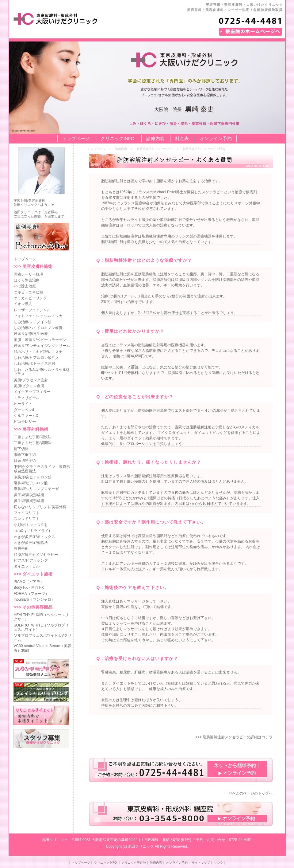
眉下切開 (21, 449)
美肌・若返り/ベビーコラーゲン (40, 340)
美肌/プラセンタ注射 (31, 380)
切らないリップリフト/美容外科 (40, 507)
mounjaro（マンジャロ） (34, 599)
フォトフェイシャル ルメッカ (38, 316)
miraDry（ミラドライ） (33, 531)
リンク (219, 863)
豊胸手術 (21, 548)
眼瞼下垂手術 (25, 455)
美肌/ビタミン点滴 (29, 386)
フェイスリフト (27, 513)
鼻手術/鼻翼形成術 (29, 501)
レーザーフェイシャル (32, 310)
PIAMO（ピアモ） (29, 582)
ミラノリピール (27, 398)
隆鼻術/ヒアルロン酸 (31, 483)
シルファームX (26, 416)
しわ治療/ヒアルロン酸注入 (36, 358)
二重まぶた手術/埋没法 (33, 437)
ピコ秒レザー (25, 422)
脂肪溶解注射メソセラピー (36, 555)
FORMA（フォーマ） (31, 594)
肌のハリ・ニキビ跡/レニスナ (38, 352)
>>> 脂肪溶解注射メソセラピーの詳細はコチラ (234, 737)
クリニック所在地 (134, 863)
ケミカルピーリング (30, 298)
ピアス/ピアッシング (31, 560)
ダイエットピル (27, 566)
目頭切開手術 (25, 461)
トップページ (76, 138)
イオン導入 (23, 304)
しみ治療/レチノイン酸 (33, 322)
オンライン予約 (216, 138)
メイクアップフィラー (32, 392)
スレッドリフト (27, 519)
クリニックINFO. (118, 138)
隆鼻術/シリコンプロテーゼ (36, 489)
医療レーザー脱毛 (29, 274)
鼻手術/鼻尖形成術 (29, 495)
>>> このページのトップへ (250, 793)
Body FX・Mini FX (29, 587)
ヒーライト (23, 404)
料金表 (182, 138)
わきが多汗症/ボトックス (34, 537)
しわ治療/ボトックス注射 (34, 363)
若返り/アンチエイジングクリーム (42, 346)
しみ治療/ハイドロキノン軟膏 (38, 328)
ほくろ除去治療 (27, 280)
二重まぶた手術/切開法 (33, 443)
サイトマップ (201, 863)
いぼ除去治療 (25, 286)
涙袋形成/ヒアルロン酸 (33, 477)
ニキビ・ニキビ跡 (29, 292)
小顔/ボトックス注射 (31, 525)
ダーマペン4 (24, 410)
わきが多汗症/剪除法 (31, 543)
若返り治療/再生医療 (31, 334)
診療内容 (155, 138)
